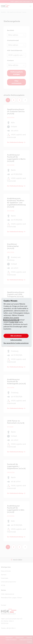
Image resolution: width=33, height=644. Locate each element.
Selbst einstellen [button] (16, 340)
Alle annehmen (16, 336)
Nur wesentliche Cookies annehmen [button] (16, 343)
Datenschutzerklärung (11, 320)
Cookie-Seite (14, 322)
